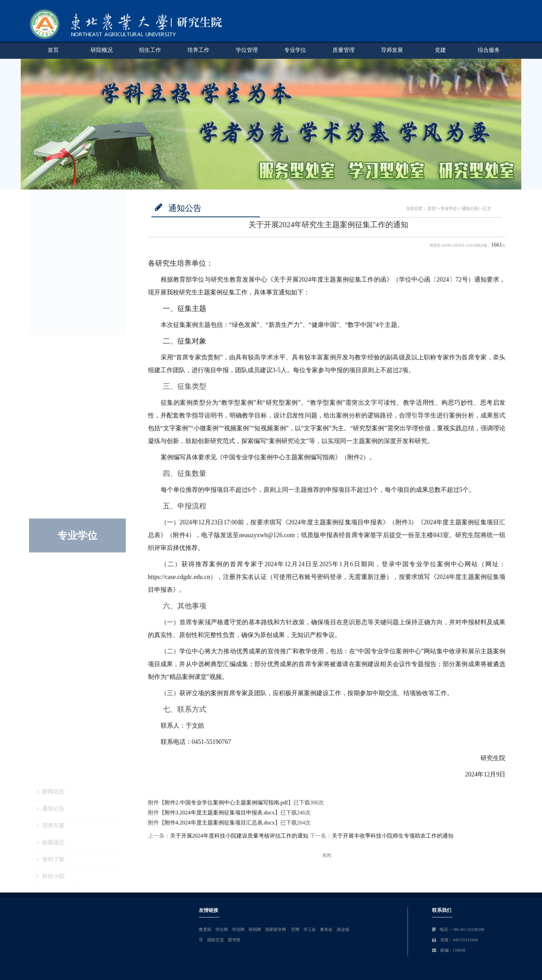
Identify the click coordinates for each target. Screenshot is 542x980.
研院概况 (102, 50)
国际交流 (335, 940)
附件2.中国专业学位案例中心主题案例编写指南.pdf (226, 805)
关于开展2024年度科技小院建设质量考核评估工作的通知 (239, 838)
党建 (440, 50)
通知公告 (50, 232)
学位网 (341, 930)
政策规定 (50, 265)
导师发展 (392, 50)
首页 (53, 50)
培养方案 (50, 248)
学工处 (429, 930)
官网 (415, 930)
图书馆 (354, 940)
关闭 (327, 856)
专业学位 (295, 50)
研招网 (374, 930)
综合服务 (489, 50)
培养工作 (198, 50)
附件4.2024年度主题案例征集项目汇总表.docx (220, 825)
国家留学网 (396, 930)
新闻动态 (50, 215)
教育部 (325, 930)
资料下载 (50, 282)
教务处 (446, 930)
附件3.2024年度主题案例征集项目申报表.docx (220, 815)
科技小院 (50, 299)
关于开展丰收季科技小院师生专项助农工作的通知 (393, 838)
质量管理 (344, 50)
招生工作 (150, 50)
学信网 (358, 930)
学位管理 (247, 50)
